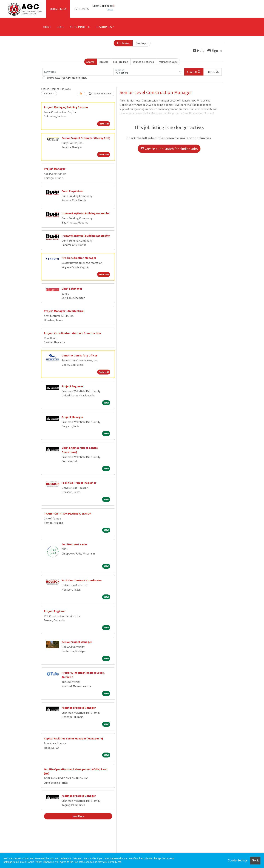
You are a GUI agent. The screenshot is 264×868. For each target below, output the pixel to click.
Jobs (61, 27)
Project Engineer (72, 386)
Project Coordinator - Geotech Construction (72, 333)
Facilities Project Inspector (79, 483)
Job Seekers (58, 9)
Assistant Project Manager (79, 708)
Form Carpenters (73, 191)
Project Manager (55, 169)
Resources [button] (104, 27)
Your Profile (80, 27)
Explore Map (121, 62)
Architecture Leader (74, 544)
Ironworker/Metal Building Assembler (86, 213)
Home (47, 27)
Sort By (48, 94)
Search (90, 62)
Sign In (215, 50)
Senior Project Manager (77, 642)
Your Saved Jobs (168, 62)
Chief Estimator (72, 289)
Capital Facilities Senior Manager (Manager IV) (73, 738)
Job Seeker (123, 43)
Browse (104, 62)
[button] (213, 72)
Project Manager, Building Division (66, 107)
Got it (255, 860)
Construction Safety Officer (79, 355)
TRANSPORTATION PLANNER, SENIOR (68, 513)
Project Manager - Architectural (64, 311)
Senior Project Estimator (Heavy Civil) (86, 138)
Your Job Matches (143, 62)
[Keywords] (78, 72)
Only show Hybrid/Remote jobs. (67, 78)
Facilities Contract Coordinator (82, 580)
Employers (81, 9)
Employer (142, 43)
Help (199, 50)
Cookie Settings (238, 860)
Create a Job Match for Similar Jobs (169, 149)
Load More (78, 816)
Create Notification (100, 94)
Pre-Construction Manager (79, 258)
